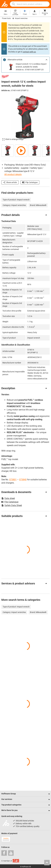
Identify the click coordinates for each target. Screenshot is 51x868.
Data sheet (8, 498)
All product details (13, 174)
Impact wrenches (21, 18)
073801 (13, 480)
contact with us (29, 52)
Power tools (6, 18)
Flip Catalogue (30, 182)
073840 (23, 480)
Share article (10, 182)
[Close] (47, 60)
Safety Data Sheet (12, 505)
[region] (26, 150)
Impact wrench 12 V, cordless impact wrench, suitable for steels (31, 65)
